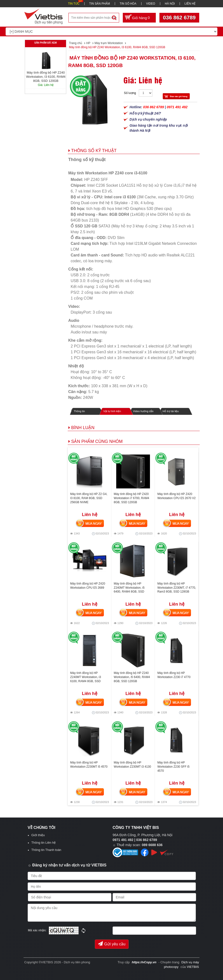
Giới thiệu (38, 835)
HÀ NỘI (170, 4)
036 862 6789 (179, 18)
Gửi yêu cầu (112, 944)
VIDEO (151, 4)
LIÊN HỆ (190, 4)
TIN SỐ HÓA (128, 4)
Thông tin (79, 411)
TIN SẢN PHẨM (100, 4)
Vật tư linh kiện (112, 411)
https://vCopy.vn (144, 962)
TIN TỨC (74, 4)
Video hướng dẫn (143, 411)
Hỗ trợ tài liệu (171, 411)
